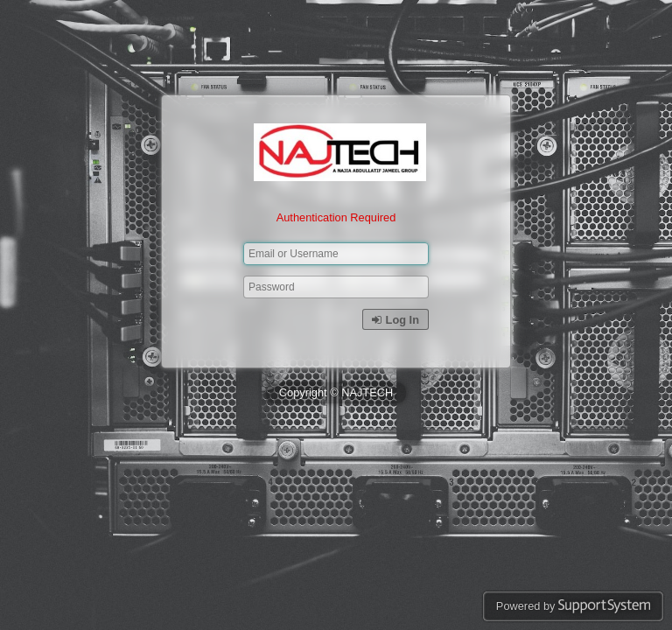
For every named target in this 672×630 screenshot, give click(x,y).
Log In (395, 320)
